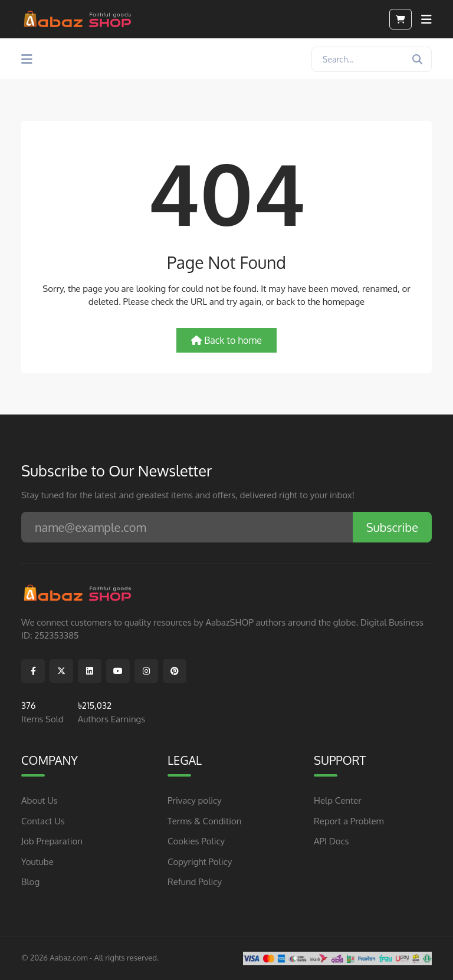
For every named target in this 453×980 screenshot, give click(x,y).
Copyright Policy (200, 862)
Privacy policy (195, 800)
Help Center (338, 800)
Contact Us (43, 821)
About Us (40, 800)
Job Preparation (52, 841)
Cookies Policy (196, 841)
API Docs (331, 841)
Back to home (226, 340)
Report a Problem (349, 821)
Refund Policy (195, 882)
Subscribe (392, 527)
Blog (30, 882)
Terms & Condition (205, 821)
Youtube (37, 862)
